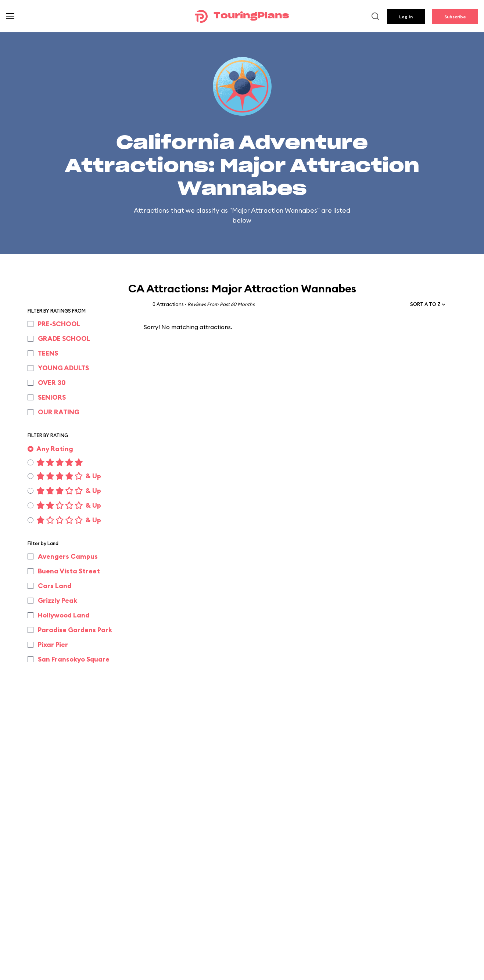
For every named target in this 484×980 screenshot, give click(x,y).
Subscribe (455, 17)
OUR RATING (59, 412)
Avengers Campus (68, 556)
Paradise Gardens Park (75, 630)
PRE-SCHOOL (59, 324)
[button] (428, 305)
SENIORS (52, 397)
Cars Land (55, 586)
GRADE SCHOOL (64, 338)
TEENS (48, 353)
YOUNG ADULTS (63, 368)
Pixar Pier (53, 644)
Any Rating (55, 449)
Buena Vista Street (69, 571)
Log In (406, 17)
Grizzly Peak (58, 600)
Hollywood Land (64, 615)
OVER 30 (52, 383)
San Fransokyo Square (74, 659)
